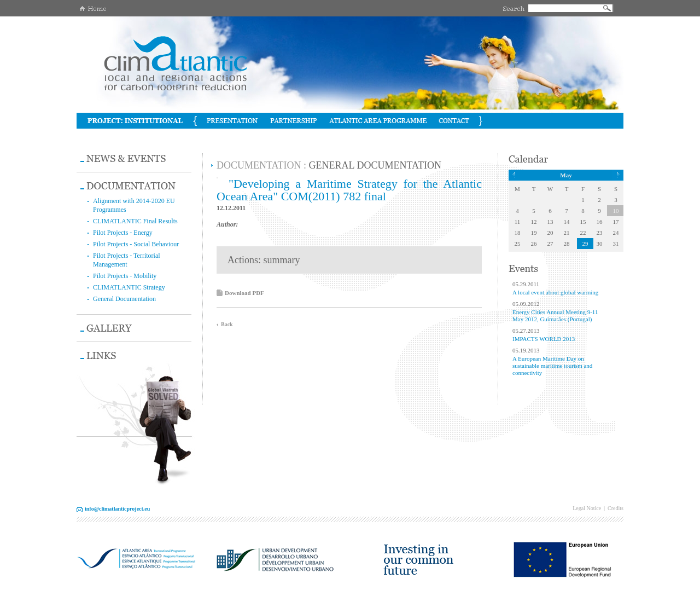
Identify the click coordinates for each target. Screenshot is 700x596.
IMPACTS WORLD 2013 (544, 339)
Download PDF (244, 293)
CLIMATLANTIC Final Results (135, 221)
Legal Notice (587, 508)
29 (585, 244)
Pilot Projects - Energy (123, 233)
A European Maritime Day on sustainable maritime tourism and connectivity (552, 366)
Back (227, 324)
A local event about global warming (555, 292)
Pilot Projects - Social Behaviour (136, 244)
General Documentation (124, 299)
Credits (616, 508)
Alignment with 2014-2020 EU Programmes (134, 205)
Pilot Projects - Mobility (125, 276)
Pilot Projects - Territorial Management (127, 260)
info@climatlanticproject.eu (117, 509)
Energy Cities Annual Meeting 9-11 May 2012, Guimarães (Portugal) (555, 316)
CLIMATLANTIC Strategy (129, 287)
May (566, 175)
